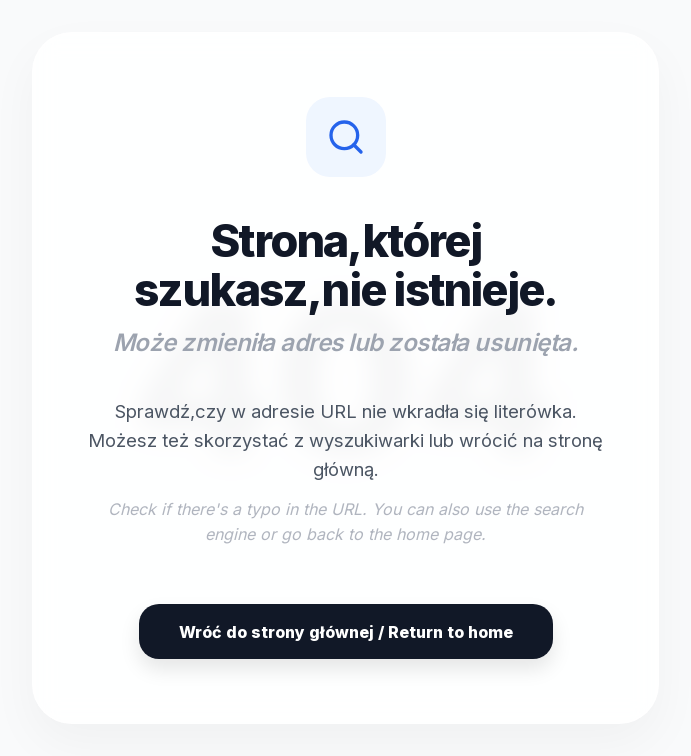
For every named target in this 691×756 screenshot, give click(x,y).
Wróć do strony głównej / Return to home (346, 632)
